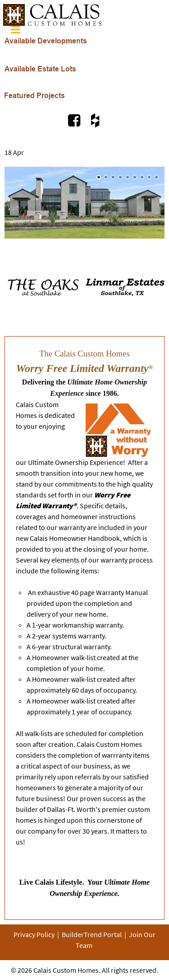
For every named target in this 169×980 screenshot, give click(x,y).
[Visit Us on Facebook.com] (75, 120)
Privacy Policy (34, 934)
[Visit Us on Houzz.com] (95, 120)
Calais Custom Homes (66, 970)
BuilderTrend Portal (92, 934)
